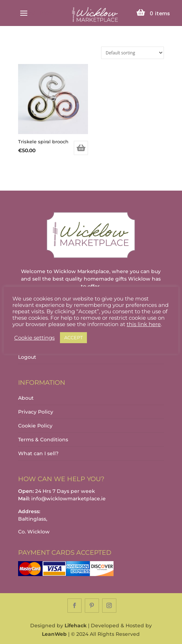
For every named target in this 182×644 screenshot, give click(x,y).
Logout (27, 357)
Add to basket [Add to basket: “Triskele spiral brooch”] (81, 148)
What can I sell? (38, 453)
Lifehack (76, 626)
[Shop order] (133, 53)
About (26, 398)
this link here (144, 324)
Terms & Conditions (43, 440)
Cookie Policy (35, 426)
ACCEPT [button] (73, 337)
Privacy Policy (36, 412)
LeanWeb (54, 634)
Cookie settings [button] (34, 338)
